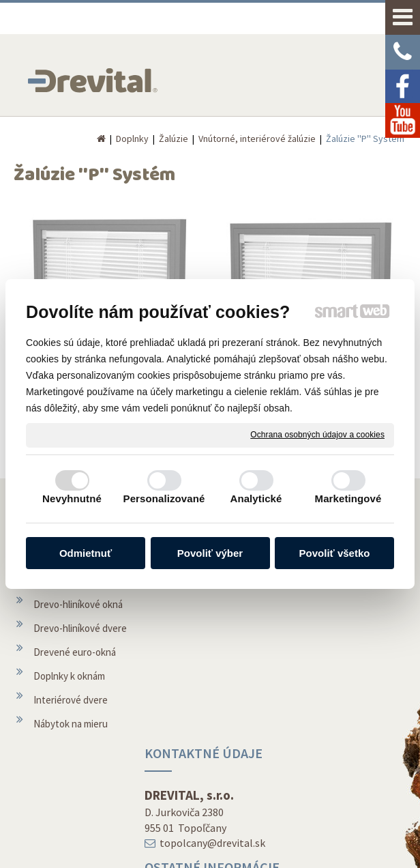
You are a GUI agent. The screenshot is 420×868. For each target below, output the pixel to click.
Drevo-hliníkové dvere (80, 649)
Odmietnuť (86, 553)
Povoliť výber (210, 553)
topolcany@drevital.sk (215, 604)
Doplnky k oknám (69, 696)
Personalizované (164, 498)
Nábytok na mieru (71, 744)
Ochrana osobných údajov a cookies (317, 435)
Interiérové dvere (71, 720)
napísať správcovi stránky (219, 837)
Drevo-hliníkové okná (78, 625)
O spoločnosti (197, 711)
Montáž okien (196, 688)
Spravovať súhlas (204, 849)
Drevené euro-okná (75, 672)
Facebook (322, 772)
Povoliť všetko (335, 553)
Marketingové (348, 498)
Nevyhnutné (72, 498)
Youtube (319, 796)
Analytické (256, 498)
